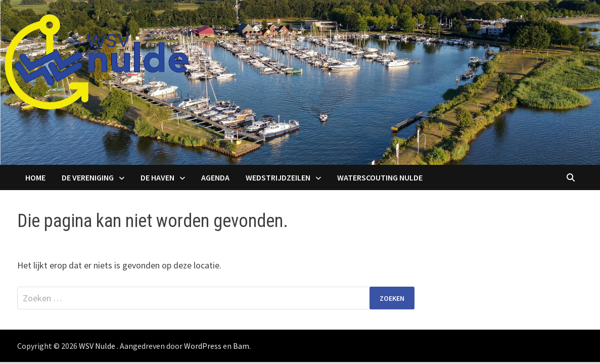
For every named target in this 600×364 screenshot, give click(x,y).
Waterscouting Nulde (380, 177)
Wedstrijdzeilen (278, 177)
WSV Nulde (97, 346)
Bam (241, 346)
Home (35, 177)
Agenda (215, 177)
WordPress (203, 346)
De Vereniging (88, 177)
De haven (157, 177)
